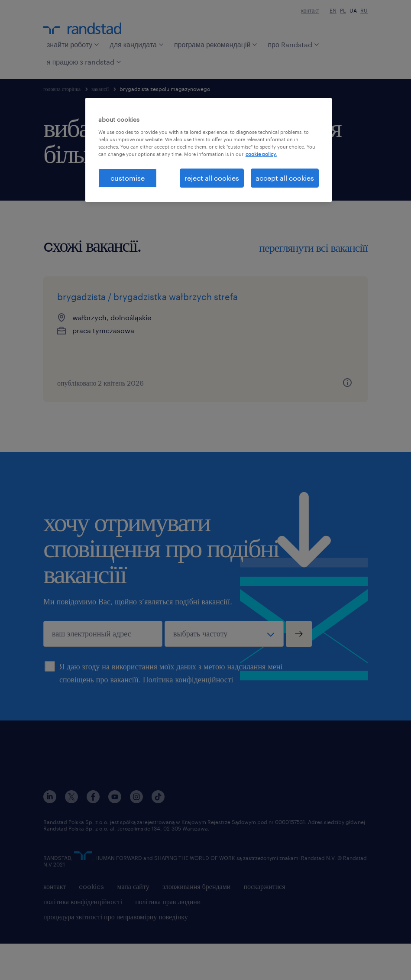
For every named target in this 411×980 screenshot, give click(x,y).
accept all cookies (285, 178)
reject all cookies (212, 178)
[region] (209, 150)
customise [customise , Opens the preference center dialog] (128, 178)
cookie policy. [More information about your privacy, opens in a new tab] (261, 154)
